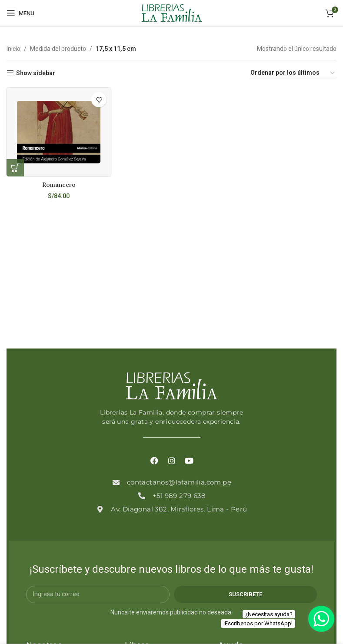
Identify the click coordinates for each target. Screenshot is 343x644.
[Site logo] (172, 13)
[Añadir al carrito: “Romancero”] (15, 168)
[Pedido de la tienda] (293, 73)
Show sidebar (36, 73)
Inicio (13, 49)
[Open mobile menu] (20, 13)
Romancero (58, 184)
